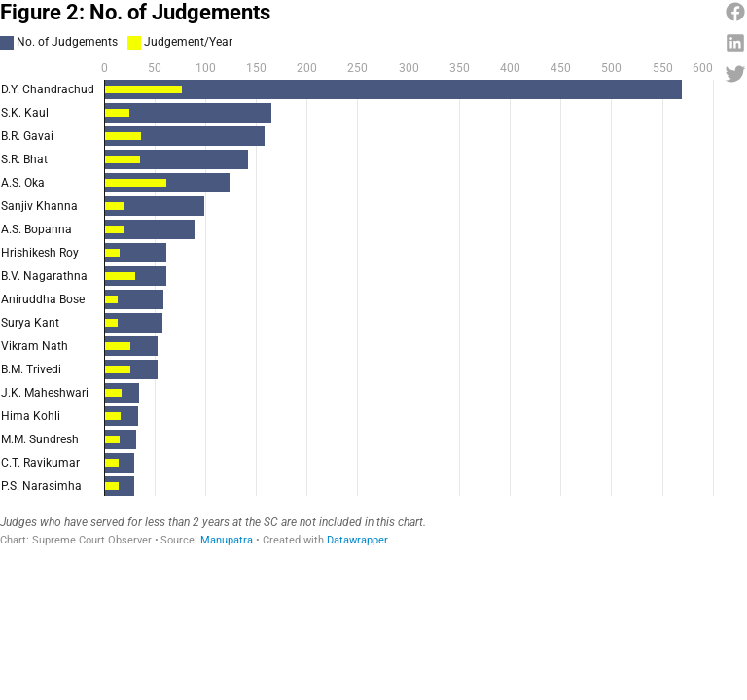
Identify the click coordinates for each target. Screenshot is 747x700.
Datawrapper (357, 540)
